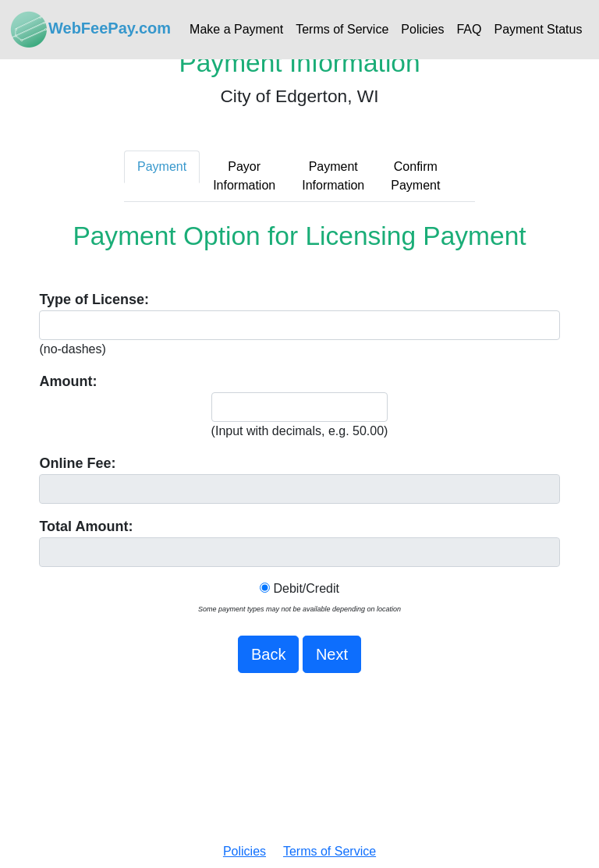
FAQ (469, 29)
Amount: (68, 381)
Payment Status (538, 29)
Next (332, 654)
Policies (422, 29)
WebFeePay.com (90, 30)
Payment (162, 167)
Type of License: (94, 299)
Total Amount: (86, 526)
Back (268, 654)
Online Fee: (77, 463)
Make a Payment (236, 29)
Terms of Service (342, 29)
